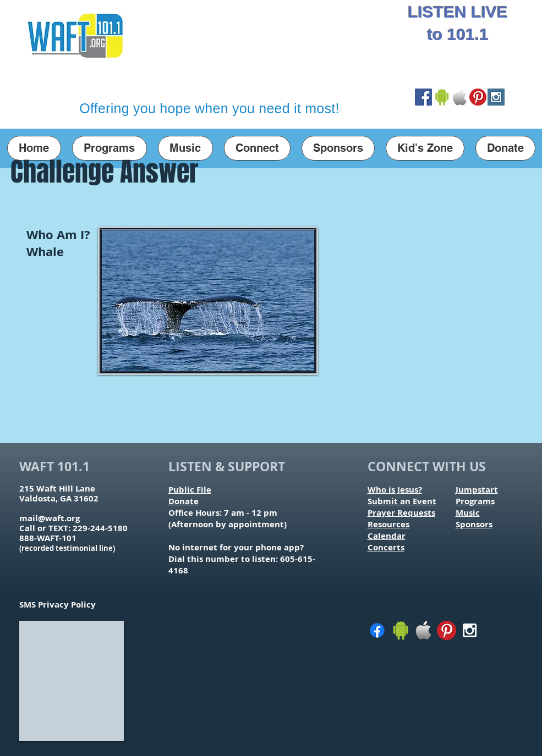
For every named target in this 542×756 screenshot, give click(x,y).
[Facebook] (377, 630)
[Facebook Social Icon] (423, 97)
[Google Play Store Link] (442, 97)
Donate (184, 501)
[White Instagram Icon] (470, 630)
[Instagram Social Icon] (496, 97)
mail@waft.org (50, 518)
